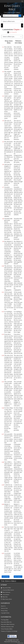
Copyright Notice (5, 613)
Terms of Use (4, 608)
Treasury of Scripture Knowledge (9, 631)
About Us (3, 606)
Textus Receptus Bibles (7, 629)
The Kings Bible (5, 620)
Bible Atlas (4, 597)
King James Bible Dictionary (8, 624)
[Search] (11, 16)
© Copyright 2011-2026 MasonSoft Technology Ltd (12, 641)
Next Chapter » (18, 577)
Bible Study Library (6, 599)
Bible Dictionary (6, 592)
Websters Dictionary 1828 (7, 627)
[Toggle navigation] (22, 1)
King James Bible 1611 (6, 622)
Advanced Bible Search (8, 590)
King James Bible (6, 588)
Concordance (5, 595)
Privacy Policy (4, 611)
